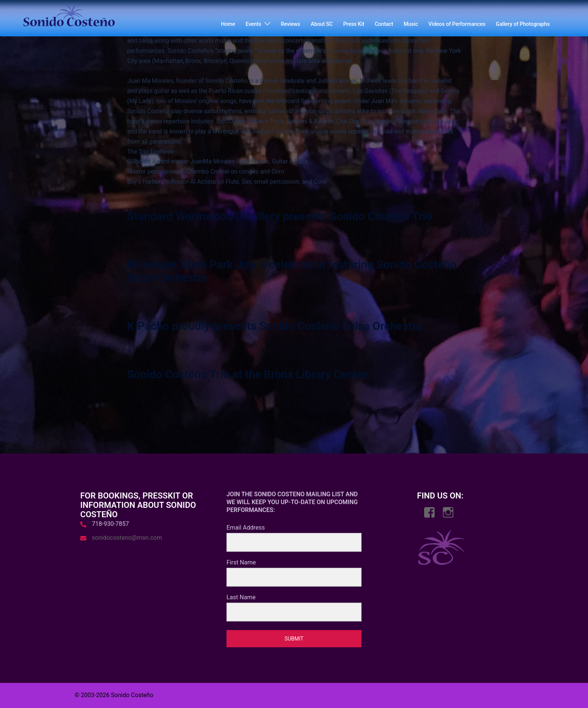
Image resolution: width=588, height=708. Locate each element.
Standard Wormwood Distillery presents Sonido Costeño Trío (280, 216)
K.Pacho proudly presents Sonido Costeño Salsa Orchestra (274, 326)
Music (411, 24)
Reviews (291, 24)
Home (228, 24)
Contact (384, 24)
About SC (322, 24)
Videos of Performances (457, 24)
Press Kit (354, 24)
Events (253, 24)
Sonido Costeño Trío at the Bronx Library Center (247, 374)
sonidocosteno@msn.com (127, 538)
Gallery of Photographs (523, 24)
